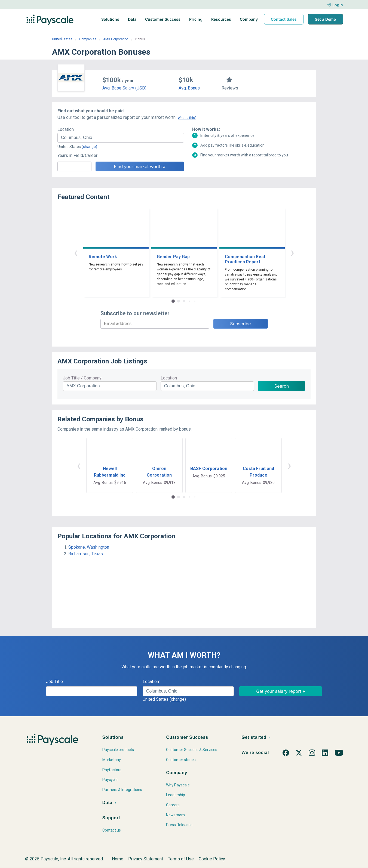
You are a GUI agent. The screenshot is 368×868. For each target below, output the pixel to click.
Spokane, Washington (89, 547)
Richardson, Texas (86, 554)
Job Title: (55, 682)
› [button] (292, 252)
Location (169, 378)
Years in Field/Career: (78, 155)
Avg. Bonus (189, 88)
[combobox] (121, 138)
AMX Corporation (116, 39)
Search (282, 386)
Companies (88, 39)
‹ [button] (76, 252)
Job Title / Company (82, 378)
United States (62, 39)
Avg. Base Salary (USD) (124, 88)
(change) (89, 147)
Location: (66, 129)
